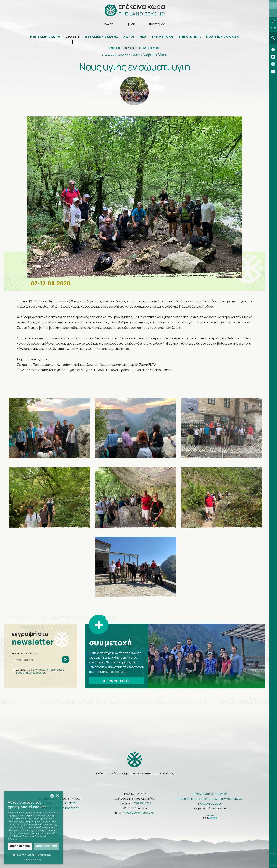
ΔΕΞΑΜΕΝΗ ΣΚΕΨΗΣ (102, 37)
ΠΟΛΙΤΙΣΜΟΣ (150, 48)
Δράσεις (125, 55)
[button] (33, 855)
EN (273, 12)
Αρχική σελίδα (110, 55)
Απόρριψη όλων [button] (46, 846)
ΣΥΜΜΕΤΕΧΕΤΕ (116, 681)
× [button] (57, 796)
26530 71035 (67, 803)
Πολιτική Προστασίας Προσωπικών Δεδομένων (210, 799)
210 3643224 (143, 803)
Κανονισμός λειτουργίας (210, 794)
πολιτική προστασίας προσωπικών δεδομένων (40, 671)
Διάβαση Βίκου (155, 55)
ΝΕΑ (143, 37)
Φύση (136, 55)
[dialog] (33, 828)
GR (273, 5)
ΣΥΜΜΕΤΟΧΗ (162, 37)
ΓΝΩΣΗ (114, 48)
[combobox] (52, 796)
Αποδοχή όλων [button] (20, 846)
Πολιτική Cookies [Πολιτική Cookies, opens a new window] (33, 860)
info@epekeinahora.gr (63, 808)
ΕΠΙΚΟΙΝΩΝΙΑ (190, 37)
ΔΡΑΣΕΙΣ (73, 37)
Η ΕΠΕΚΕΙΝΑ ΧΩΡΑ (45, 37)
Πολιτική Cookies (210, 804)
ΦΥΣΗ (130, 48)
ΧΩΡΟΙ (129, 37)
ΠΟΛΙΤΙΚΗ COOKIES (223, 37)
